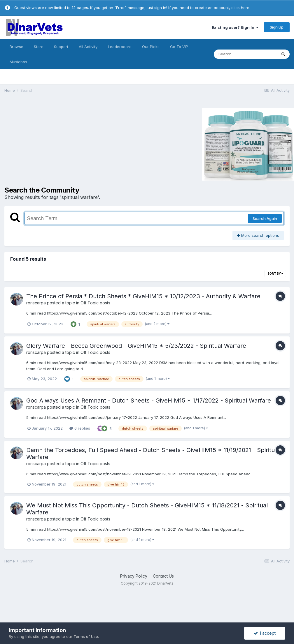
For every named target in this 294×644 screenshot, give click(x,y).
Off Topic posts (95, 303)
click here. (241, 8)
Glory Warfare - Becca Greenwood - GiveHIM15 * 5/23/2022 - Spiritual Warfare (136, 346)
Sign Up (277, 27)
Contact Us (163, 576)
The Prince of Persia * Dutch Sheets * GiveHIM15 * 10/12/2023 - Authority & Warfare (143, 296)
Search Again (265, 218)
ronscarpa (36, 303)
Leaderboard (120, 47)
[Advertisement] (54, 143)
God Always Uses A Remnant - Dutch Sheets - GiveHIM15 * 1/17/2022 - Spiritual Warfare (149, 400)
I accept (265, 633)
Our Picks (151, 47)
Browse (16, 47)
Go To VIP (179, 47)
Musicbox (18, 62)
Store (39, 47)
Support (61, 47)
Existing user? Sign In (235, 27)
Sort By (275, 274)
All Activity (88, 47)
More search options (258, 235)
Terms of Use (86, 636)
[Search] (245, 54)
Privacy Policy (134, 576)
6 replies (80, 428)
